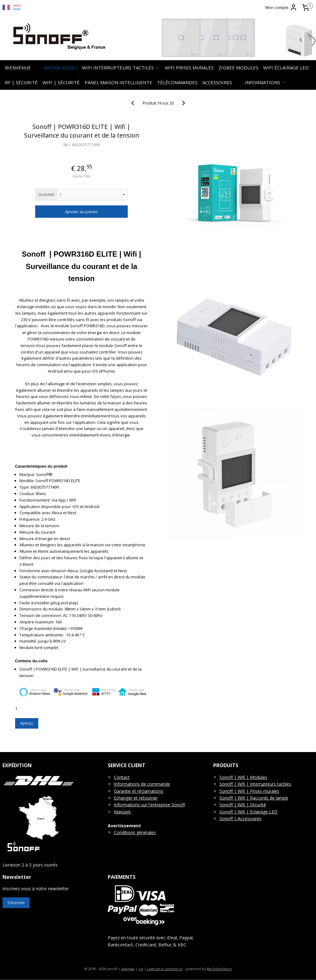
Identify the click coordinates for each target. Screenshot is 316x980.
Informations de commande (142, 784)
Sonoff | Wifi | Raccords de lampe (254, 798)
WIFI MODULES (60, 68)
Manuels (122, 812)
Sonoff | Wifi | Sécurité (243, 805)
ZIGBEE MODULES (238, 68)
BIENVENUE (18, 68)
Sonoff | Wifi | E (236, 812)
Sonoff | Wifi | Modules (243, 777)
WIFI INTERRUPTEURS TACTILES (121, 68)
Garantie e (124, 791)
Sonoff (178, 805)
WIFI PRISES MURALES (189, 68)
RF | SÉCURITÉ (21, 82)
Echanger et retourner (136, 798)
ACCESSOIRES (217, 82)
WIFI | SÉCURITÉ (61, 82)
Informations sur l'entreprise (142, 805)
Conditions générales (135, 832)
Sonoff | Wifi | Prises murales (249, 791)
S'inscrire (16, 903)
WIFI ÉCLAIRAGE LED (286, 68)
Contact (122, 777)
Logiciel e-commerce (165, 969)
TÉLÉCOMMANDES (177, 82)
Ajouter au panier (81, 212)
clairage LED (265, 812)
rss (141, 969)
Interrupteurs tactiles (271, 784)
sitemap (128, 969)
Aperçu (27, 723)
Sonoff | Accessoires (240, 819)
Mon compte (281, 7)
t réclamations (149, 791)
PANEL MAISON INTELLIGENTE (118, 82)
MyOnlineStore (219, 969)
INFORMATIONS (266, 82)
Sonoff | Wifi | (235, 784)
